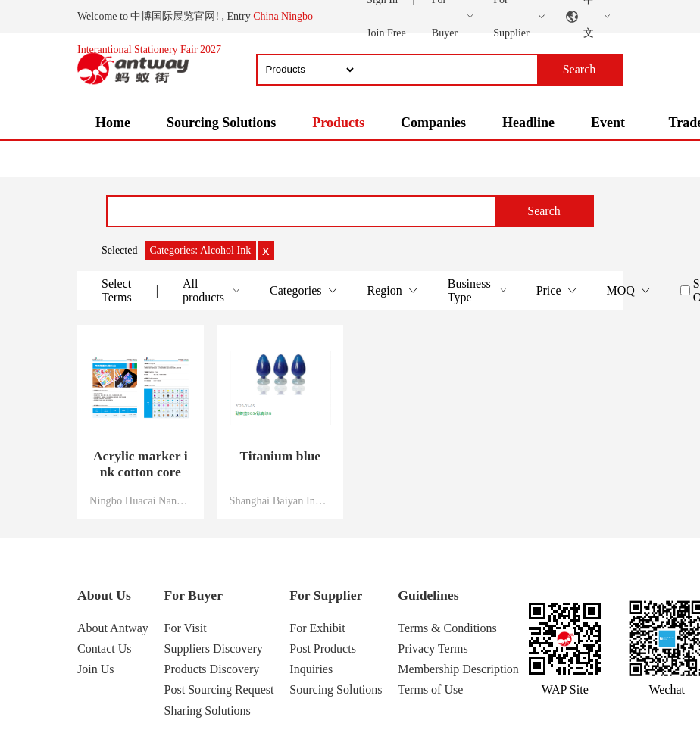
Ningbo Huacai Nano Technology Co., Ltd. (141, 500)
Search (544, 211)
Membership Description (458, 669)
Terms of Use (430, 689)
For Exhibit (317, 628)
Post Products (323, 649)
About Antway (113, 628)
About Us (104, 595)
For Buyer (194, 595)
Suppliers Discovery (214, 649)
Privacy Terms (433, 649)
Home (113, 123)
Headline (528, 123)
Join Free (386, 33)
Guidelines (428, 595)
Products (338, 123)
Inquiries (311, 669)
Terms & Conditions (447, 628)
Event (608, 123)
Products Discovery (212, 669)
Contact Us (105, 649)
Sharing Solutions (208, 711)
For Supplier (326, 595)
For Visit (186, 628)
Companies (433, 123)
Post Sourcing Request (219, 689)
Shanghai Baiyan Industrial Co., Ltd (281, 500)
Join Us (95, 669)
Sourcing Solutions (221, 123)
